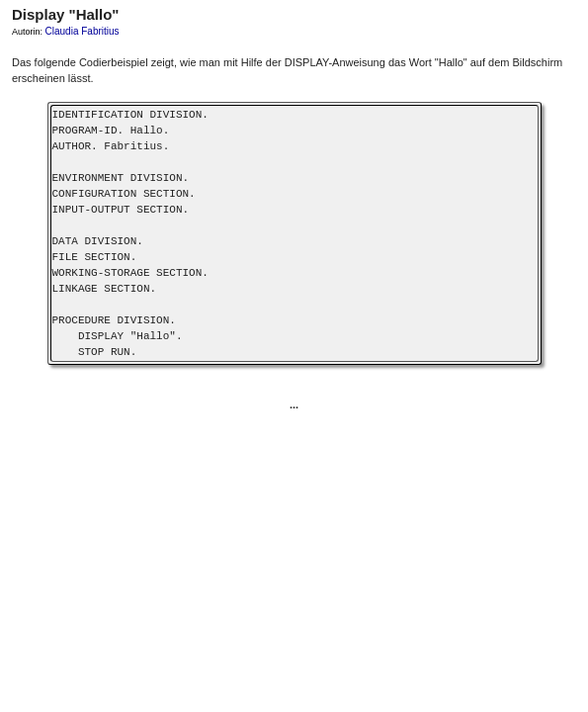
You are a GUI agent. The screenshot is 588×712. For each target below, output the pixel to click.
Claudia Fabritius (83, 31)
